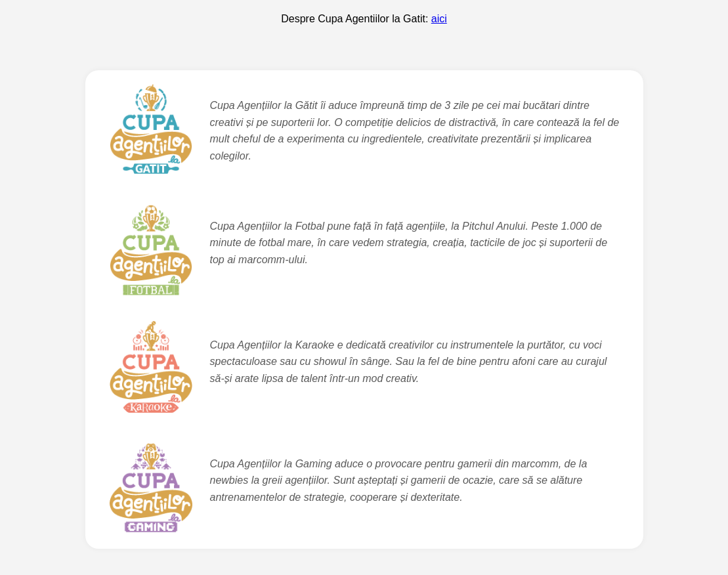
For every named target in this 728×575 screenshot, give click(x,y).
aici (439, 19)
